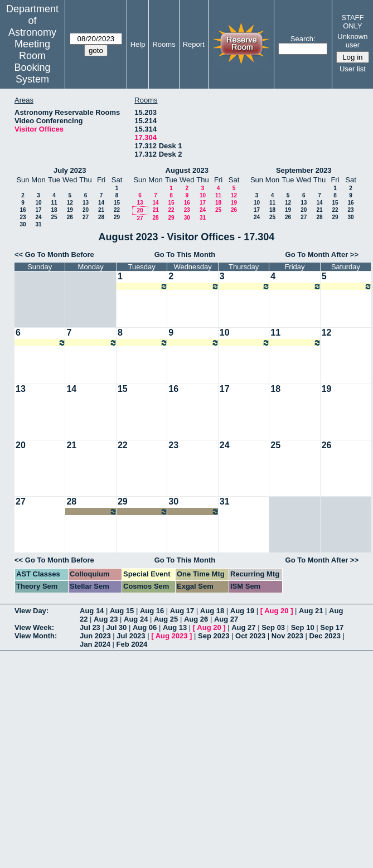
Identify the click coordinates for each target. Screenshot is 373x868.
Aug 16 (152, 611)
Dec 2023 (325, 636)
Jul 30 (116, 627)
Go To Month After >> (322, 254)
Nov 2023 (287, 636)
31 (38, 224)
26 (70, 217)
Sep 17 (332, 627)
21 (101, 210)
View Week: (34, 627)
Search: (303, 39)
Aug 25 (166, 619)
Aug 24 (136, 619)
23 (23, 217)
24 (38, 217)
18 (54, 210)
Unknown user (352, 41)
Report (194, 44)
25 (54, 217)
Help (138, 44)
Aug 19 (242, 611)
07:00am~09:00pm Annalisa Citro (91, 511)
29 (117, 217)
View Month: (36, 636)
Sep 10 (303, 627)
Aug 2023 (172, 636)
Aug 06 (145, 627)
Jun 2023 (95, 636)
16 (23, 210)
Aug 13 (175, 627)
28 (101, 217)
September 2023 (304, 170)
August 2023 (187, 170)
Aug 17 (182, 611)
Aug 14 (92, 611)
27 (86, 217)
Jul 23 (90, 627)
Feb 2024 (132, 644)
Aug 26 (196, 619)
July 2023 (70, 170)
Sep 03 (273, 627)
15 (117, 203)
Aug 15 (122, 611)
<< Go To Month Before (54, 254)
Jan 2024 (95, 644)
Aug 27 (226, 619)
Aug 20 (276, 611)
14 (101, 203)
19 (70, 210)
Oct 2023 (250, 636)
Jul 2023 (131, 636)
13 (86, 203)
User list (353, 69)
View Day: (32, 611)
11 (54, 203)
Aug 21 (311, 611)
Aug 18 (212, 611)
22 (117, 210)
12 (70, 203)
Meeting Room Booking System (33, 62)
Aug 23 (106, 619)
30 (23, 224)
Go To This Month (185, 254)
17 (38, 210)
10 (38, 203)
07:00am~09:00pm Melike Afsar (143, 286)
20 (86, 210)
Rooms (164, 44)
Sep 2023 (214, 636)
